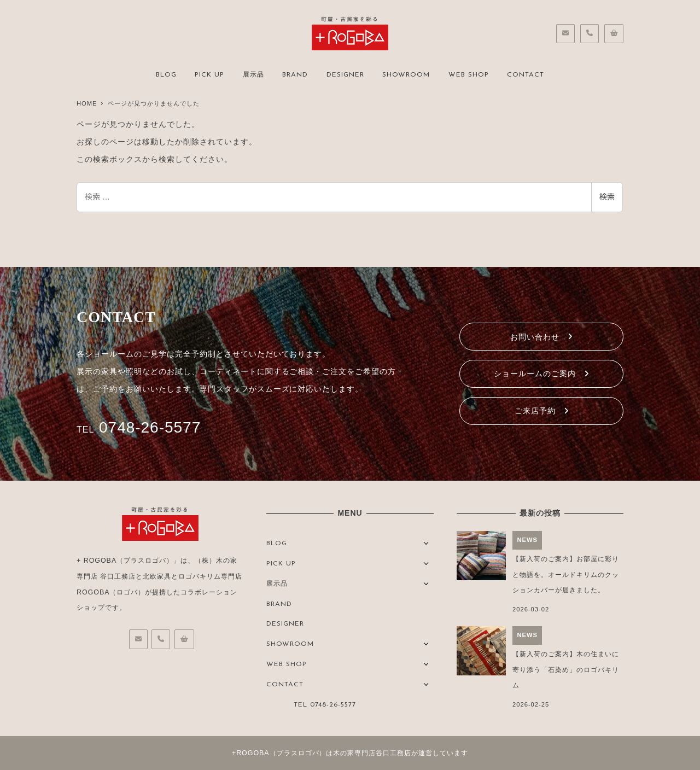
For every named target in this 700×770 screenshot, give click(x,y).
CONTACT (285, 685)
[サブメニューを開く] (426, 542)
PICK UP (281, 564)
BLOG (277, 544)
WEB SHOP (287, 664)
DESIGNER (285, 624)
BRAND (279, 604)
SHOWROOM (290, 644)
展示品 (277, 584)
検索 (607, 197)
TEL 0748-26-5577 (325, 705)
